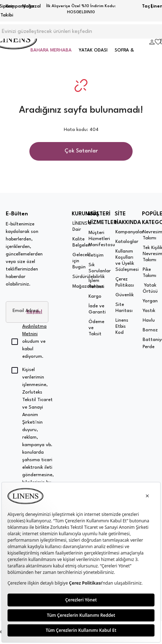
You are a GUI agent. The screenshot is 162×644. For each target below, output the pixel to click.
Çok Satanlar (81, 151)
